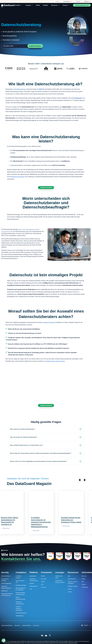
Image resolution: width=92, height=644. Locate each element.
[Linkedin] (42, 629)
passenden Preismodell (49, 324)
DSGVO (42, 91)
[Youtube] (46, 629)
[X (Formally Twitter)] (50, 629)
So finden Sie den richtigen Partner (55, 363)
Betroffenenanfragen (20, 91)
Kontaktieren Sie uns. (21, 552)
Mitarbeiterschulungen (18, 178)
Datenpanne (78, 99)
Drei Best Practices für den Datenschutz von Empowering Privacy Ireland (71, 513)
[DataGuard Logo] (8, 5)
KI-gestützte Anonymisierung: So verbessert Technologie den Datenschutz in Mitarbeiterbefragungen (41, 515)
